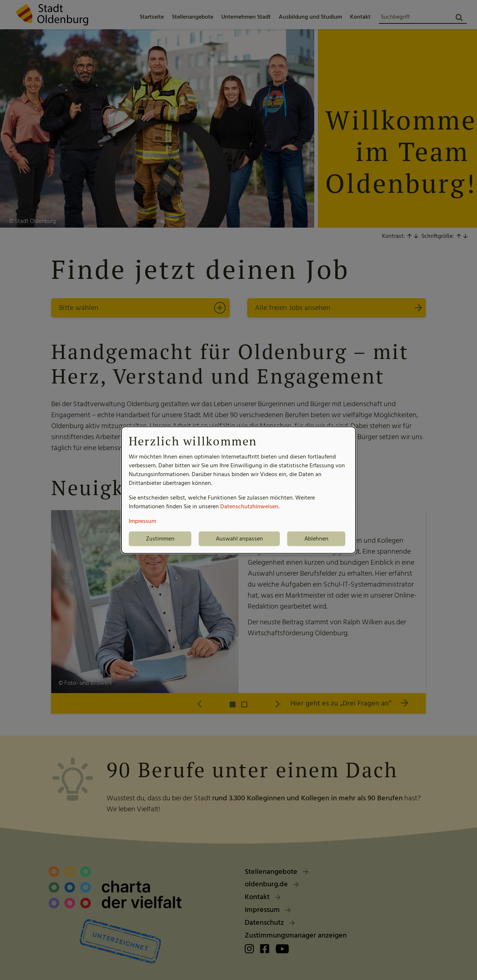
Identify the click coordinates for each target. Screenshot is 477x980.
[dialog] (238, 490)
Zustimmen (160, 539)
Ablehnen (316, 539)
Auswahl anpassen (239, 539)
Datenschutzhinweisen (249, 506)
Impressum (142, 521)
